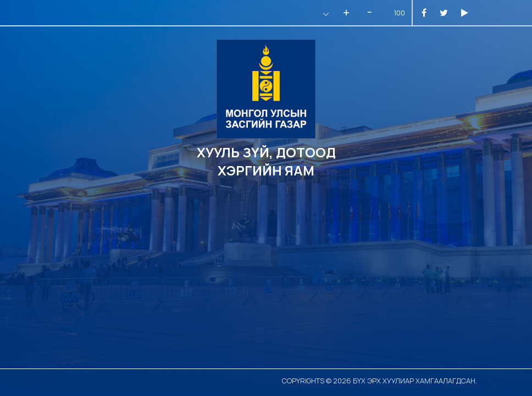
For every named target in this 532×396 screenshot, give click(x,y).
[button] (325, 14)
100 (400, 13)
